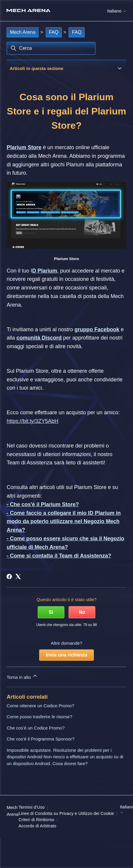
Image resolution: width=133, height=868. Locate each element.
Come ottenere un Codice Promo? (40, 706)
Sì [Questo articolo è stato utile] (51, 612)
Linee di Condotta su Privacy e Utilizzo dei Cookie (66, 813)
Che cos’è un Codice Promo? (35, 728)
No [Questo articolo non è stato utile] (82, 612)
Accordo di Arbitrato (37, 826)
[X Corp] (18, 576)
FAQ (54, 32)
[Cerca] (51, 48)
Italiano (117, 11)
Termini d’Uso (31, 807)
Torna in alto (22, 676)
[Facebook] (9, 576)
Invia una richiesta (66, 655)
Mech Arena (22, 32)
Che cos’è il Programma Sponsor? (40, 739)
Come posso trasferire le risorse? (39, 717)
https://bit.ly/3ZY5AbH (32, 421)
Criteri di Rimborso (36, 820)
